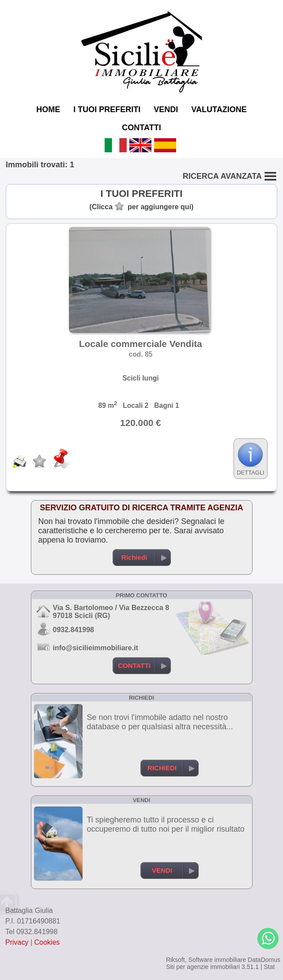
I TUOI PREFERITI (107, 109)
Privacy (17, 942)
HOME (48, 109)
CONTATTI (141, 128)
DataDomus (264, 960)
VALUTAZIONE (219, 109)
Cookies (47, 942)
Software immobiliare (217, 960)
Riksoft (175, 960)
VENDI (166, 109)
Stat (269, 967)
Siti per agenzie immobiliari (203, 967)
